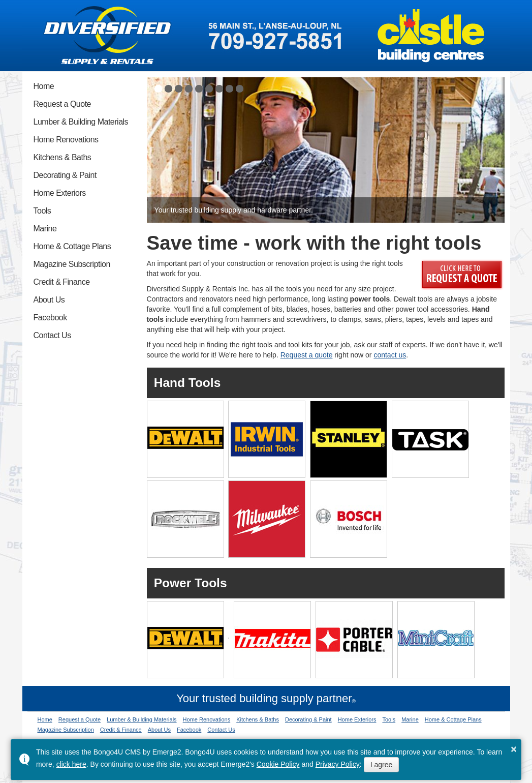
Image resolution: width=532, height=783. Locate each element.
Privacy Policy (338, 764)
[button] (158, 89)
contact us (390, 355)
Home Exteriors (60, 193)
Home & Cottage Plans (72, 246)
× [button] (514, 749)
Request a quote (307, 355)
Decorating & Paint (65, 175)
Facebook (50, 318)
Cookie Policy (278, 764)
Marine (45, 229)
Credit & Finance (62, 282)
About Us (49, 300)
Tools (42, 211)
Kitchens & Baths (62, 157)
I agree (382, 765)
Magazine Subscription (72, 264)
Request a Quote (62, 104)
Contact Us (52, 335)
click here (71, 764)
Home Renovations (66, 140)
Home (44, 86)
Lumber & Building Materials (81, 122)
